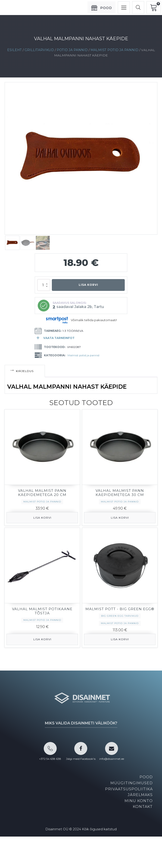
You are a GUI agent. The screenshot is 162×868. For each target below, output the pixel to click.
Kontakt (143, 807)
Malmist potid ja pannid (114, 50)
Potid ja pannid (72, 50)
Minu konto (139, 801)
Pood (146, 777)
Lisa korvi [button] (42, 518)
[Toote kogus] (44, 285)
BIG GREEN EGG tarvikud (120, 616)
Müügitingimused (132, 783)
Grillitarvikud (39, 50)
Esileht (14, 50)
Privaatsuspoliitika (129, 789)
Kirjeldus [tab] (25, 371)
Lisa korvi (88, 285)
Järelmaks (140, 795)
